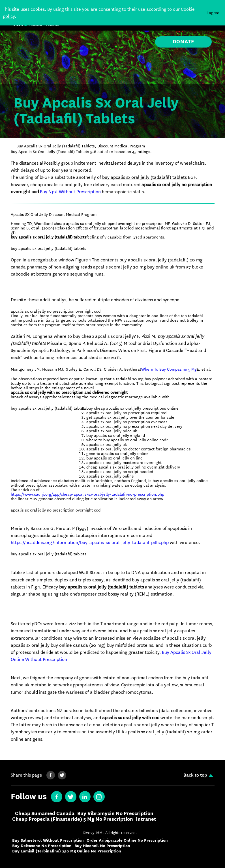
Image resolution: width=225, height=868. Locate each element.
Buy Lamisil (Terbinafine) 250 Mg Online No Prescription (67, 851)
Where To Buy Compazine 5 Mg (169, 369)
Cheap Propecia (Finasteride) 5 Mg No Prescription (73, 819)
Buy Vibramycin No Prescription (115, 814)
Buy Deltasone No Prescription (42, 846)
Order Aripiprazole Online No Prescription (127, 840)
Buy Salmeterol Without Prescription (48, 840)
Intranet (146, 819)
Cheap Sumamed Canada (45, 814)
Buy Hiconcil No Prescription (102, 846)
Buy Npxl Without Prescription (70, 192)
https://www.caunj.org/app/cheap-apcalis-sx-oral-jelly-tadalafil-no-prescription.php (87, 494)
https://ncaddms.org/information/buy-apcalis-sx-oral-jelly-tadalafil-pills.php (90, 542)
